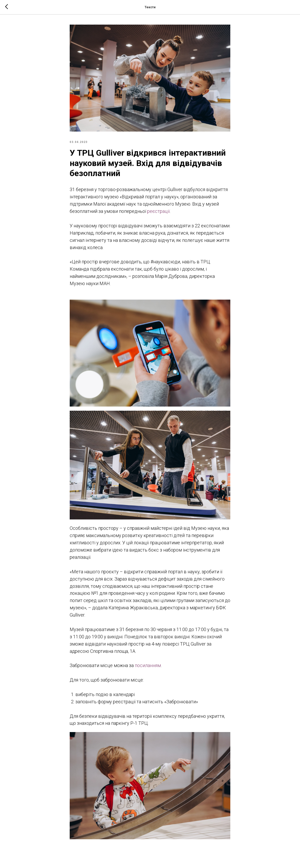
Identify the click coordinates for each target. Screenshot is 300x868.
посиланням (148, 665)
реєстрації (158, 211)
